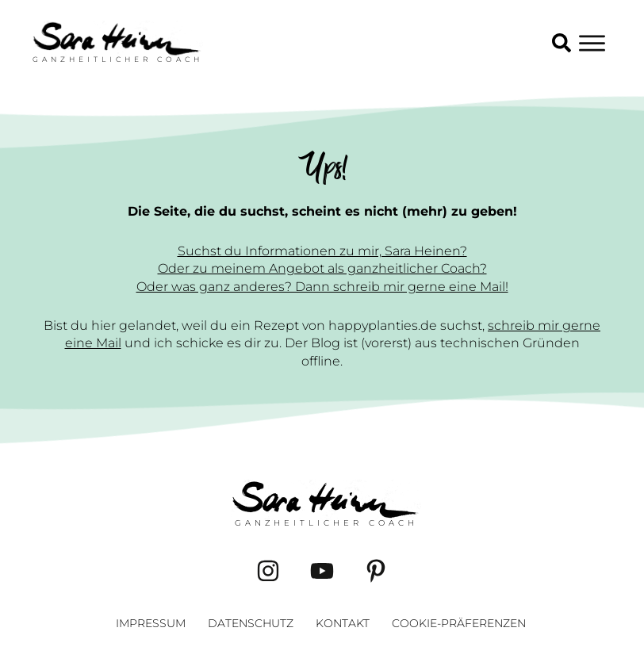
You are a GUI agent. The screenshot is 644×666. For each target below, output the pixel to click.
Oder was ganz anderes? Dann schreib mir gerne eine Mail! (322, 287)
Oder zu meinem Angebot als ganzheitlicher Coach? (322, 268)
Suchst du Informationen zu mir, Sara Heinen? (322, 251)
